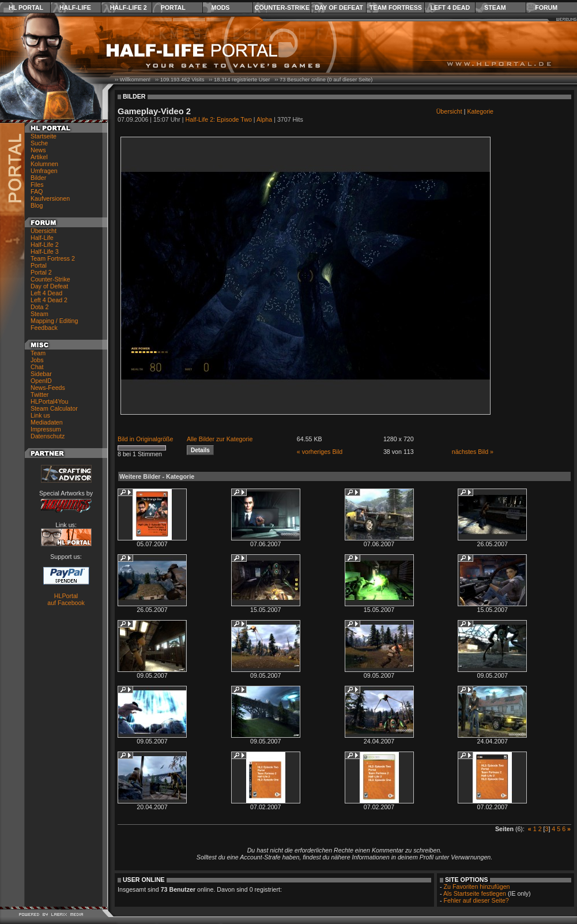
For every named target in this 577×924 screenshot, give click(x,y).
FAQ (37, 191)
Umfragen (44, 171)
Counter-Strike (282, 7)
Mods (221, 7)
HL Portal (26, 7)
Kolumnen (44, 164)
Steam (495, 7)
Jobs (37, 360)
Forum (546, 7)
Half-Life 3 (45, 251)
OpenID (41, 381)
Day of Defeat (339, 7)
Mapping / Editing (54, 321)
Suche (39, 143)
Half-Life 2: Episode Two (219, 119)
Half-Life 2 (129, 7)
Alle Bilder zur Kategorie (220, 439)
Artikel (39, 157)
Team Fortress (396, 7)
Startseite (44, 136)
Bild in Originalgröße (146, 439)
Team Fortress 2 (53, 258)
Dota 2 (39, 307)
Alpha (264, 119)
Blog (37, 205)
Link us (40, 415)
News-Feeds (48, 388)
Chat (37, 367)
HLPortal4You (49, 401)
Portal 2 (41, 272)
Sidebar (41, 374)
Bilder (38, 178)
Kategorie (480, 111)
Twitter (39, 395)
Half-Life (75, 7)
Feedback (44, 328)
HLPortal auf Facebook (66, 599)
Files (37, 185)
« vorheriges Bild (320, 452)
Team (38, 353)
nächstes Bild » (473, 452)
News (38, 150)
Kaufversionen (50, 198)
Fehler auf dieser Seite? (476, 900)
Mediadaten (47, 422)
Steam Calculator (54, 408)
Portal (173, 7)
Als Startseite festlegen (475, 893)
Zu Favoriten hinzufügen (477, 887)
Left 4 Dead (450, 7)
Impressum (46, 429)
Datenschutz (48, 436)
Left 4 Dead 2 (49, 300)
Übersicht (44, 231)
